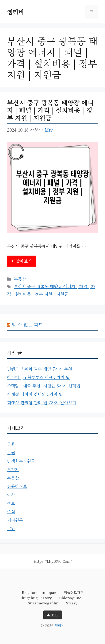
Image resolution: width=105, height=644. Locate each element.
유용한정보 (17, 486)
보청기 (13, 469)
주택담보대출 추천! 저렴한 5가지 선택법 (44, 386)
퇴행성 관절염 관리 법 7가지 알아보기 (42, 402)
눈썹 (11, 452)
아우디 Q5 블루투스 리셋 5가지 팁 (38, 377)
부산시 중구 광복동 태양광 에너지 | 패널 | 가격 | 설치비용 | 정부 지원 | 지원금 (50, 110)
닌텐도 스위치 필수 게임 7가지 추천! (40, 369)
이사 (11, 495)
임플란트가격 (74, 592)
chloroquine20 (72, 598)
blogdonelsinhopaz (39, 592)
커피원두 (15, 520)
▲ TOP (53, 615)
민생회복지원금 (21, 461)
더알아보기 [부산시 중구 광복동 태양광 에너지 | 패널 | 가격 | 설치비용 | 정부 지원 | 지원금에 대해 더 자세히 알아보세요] (22, 261)
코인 (11, 528)
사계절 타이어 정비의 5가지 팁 (35, 394)
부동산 (20, 279)
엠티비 (15, 12)
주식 (11, 511)
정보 (11, 503)
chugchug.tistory (36, 598)
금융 (11, 444)
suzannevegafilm (43, 603)
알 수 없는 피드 (27, 325)
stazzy (72, 603)
